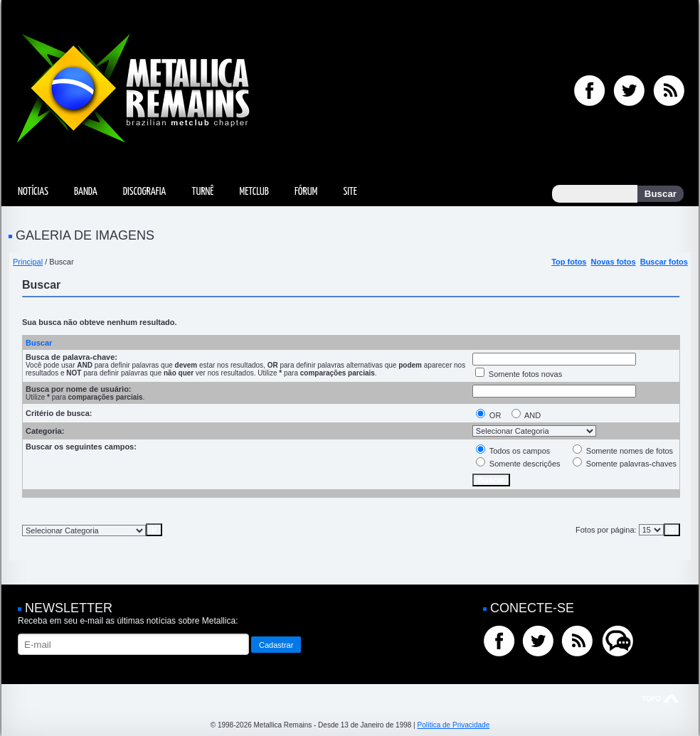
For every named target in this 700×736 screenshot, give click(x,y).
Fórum (306, 192)
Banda (86, 192)
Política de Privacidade (453, 725)
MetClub (254, 192)
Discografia (145, 192)
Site (350, 192)
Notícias (33, 192)
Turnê (202, 192)
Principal (28, 262)
